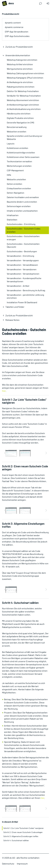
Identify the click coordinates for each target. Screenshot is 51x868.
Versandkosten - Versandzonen (22, 269)
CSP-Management (15, 170)
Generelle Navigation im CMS (20, 122)
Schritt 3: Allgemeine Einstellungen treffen (21, 836)
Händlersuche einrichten (19, 113)
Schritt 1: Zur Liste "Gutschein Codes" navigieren (24, 828)
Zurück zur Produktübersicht (19, 47)
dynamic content (13, 23)
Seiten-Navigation (16, 193)
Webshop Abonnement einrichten (23, 100)
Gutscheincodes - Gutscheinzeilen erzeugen (23, 238)
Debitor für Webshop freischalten (23, 91)
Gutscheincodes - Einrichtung (21, 224)
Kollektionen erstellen (17, 148)
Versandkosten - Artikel (18, 286)
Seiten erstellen (14, 184)
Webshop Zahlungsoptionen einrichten (25, 73)
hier (4, 391)
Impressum (22, 864)
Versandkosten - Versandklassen (22, 265)
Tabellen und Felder (15, 307)
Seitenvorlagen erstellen (19, 206)
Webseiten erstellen (17, 131)
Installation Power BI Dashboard (22, 302)
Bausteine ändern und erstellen (22, 202)
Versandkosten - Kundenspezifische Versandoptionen (24, 280)
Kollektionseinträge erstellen (21, 152)
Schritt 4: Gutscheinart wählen (16, 840)
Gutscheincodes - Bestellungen (22, 251)
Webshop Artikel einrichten (20, 64)
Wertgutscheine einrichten (20, 69)
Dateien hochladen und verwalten (23, 197)
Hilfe (9, 175)
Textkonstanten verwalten (19, 161)
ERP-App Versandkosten (17, 32)
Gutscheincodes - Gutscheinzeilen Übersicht (23, 245)
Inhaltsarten (13, 215)
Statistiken (12, 220)
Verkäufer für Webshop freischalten (24, 96)
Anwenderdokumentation (18, 55)
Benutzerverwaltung (17, 127)
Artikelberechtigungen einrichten (23, 105)
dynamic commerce (14, 27)
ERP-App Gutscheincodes (17, 36)
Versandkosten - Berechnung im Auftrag (26, 290)
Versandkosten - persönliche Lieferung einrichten (25, 296)
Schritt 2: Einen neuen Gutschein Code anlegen (23, 832)
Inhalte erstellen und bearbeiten (22, 211)
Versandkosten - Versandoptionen (23, 274)
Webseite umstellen (16, 179)
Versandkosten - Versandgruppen (23, 260)
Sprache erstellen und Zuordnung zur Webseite (25, 137)
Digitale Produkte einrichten (20, 118)
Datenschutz (8, 864)
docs (8, 3)
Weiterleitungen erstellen (19, 166)
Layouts (11, 143)
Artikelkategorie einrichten (20, 82)
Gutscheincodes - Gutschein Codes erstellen (24, 230)
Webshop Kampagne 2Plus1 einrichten (25, 78)
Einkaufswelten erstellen (19, 188)
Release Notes (12, 320)
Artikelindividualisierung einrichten (24, 109)
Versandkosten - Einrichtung (20, 256)
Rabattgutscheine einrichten (21, 87)
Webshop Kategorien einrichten (22, 60)
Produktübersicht (11, 14)
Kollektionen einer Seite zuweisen (23, 157)
